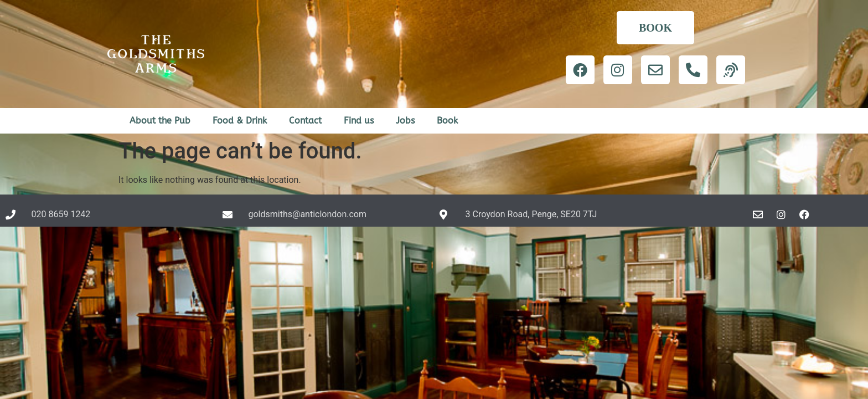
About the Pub (160, 121)
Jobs (405, 121)
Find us (359, 121)
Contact (305, 121)
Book (447, 121)
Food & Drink (240, 121)
